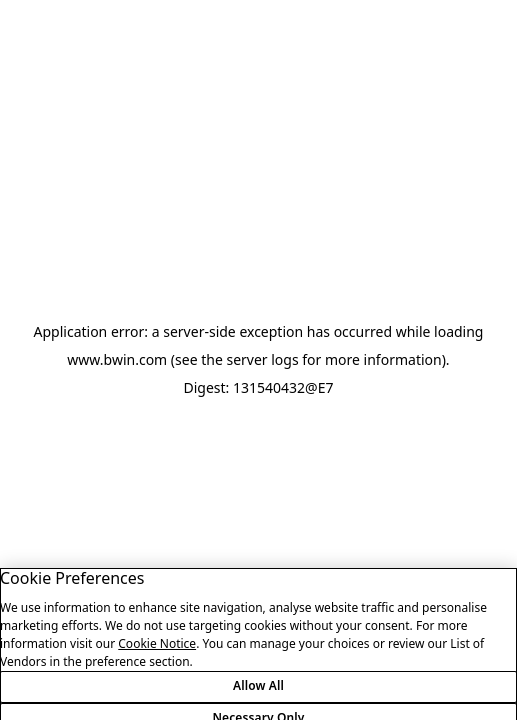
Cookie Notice (157, 651)
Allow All (258, 694)
